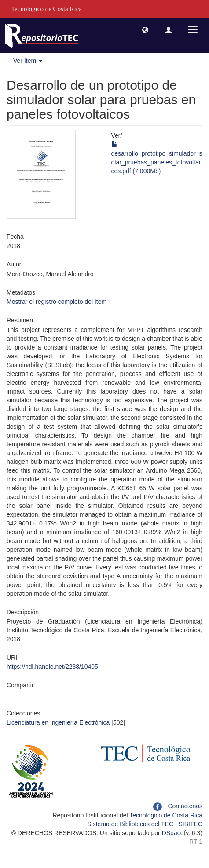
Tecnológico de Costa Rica (166, 815)
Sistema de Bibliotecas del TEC (130, 824)
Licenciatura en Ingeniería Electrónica (58, 722)
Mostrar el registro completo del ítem (57, 302)
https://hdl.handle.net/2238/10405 (52, 667)
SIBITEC (191, 824)
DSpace (173, 833)
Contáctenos (185, 806)
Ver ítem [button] (28, 61)
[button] (145, 29)
